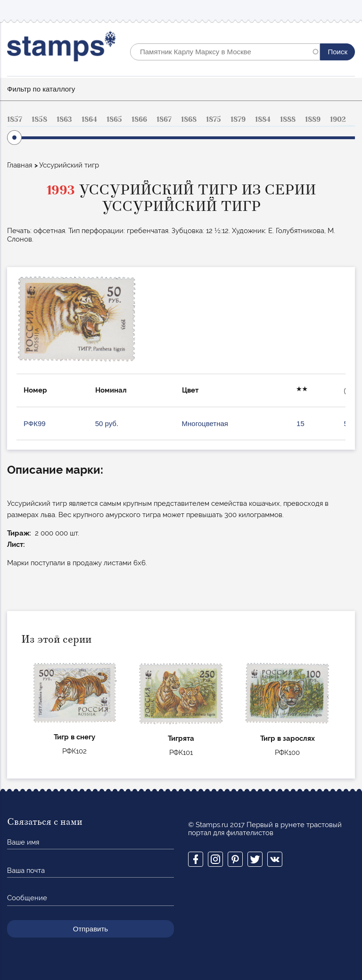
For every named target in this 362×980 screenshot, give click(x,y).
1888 (288, 119)
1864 (89, 119)
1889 (313, 119)
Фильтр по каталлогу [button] (41, 89)
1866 (139, 119)
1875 (214, 119)
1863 (64, 119)
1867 (164, 119)
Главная (20, 165)
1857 (15, 119)
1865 (114, 119)
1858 (39, 119)
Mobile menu (347, 10)
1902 (338, 119)
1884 (263, 119)
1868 (189, 119)
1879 (238, 119)
